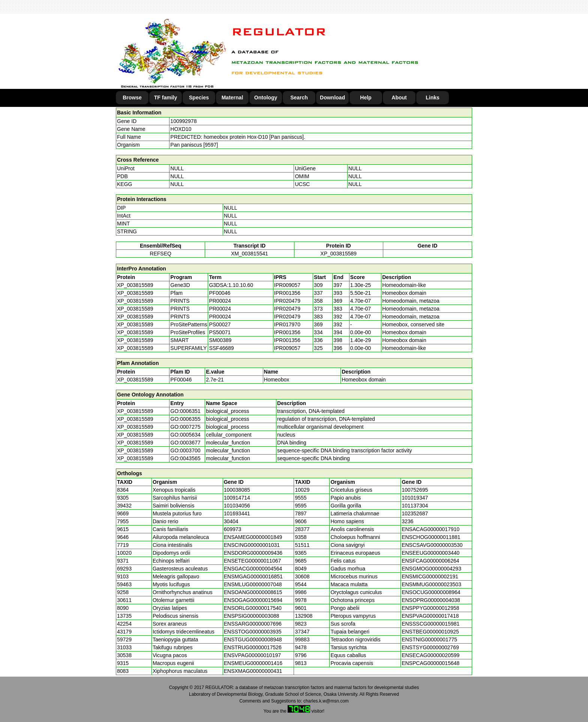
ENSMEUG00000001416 (253, 663)
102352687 (415, 513)
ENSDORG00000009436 (253, 553)
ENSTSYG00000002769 (430, 647)
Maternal (232, 98)
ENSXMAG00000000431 (253, 671)
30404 (231, 521)
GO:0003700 (185, 450)
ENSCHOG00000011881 (431, 537)
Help (366, 98)
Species (199, 98)
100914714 (237, 498)
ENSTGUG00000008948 (253, 639)
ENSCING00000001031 (252, 545)
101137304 (415, 506)
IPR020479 (287, 301)
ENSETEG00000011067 (253, 561)
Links (433, 98)
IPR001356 (287, 293)
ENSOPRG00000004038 (431, 600)
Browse (132, 98)
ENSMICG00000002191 (430, 576)
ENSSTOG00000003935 (253, 632)
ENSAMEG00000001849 (253, 537)
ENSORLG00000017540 (253, 608)
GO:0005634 (185, 435)
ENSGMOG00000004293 (431, 569)
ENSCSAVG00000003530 (432, 545)
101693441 (237, 513)
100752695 (415, 490)
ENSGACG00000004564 (253, 569)
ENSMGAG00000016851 (253, 576)
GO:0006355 (185, 419)
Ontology (266, 98)
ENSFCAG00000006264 (430, 561)
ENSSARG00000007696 (253, 624)
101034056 (237, 506)
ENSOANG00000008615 (253, 592)
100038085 (237, 490)
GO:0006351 (185, 411)
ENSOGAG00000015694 (253, 600)
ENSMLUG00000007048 (253, 584)
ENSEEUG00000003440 (430, 553)
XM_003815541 (250, 254)
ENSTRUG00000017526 (253, 647)
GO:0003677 (185, 443)
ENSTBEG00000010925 (430, 632)
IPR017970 (287, 324)
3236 (407, 521)
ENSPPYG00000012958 (430, 608)
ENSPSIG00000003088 (252, 616)
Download (332, 98)
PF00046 (181, 380)
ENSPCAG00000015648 (430, 663)
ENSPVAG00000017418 (430, 616)
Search (299, 98)
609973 (233, 529)
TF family (166, 98)
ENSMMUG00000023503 (431, 584)
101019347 (415, 498)
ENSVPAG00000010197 (252, 655)
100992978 (183, 121)
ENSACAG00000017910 (430, 529)
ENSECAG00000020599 (430, 655)
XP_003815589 (338, 254)
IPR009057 (287, 285)
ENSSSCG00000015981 (430, 624)
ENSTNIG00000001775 (429, 639)
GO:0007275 (185, 427)
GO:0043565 (185, 458)
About (399, 98)
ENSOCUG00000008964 (431, 592)
